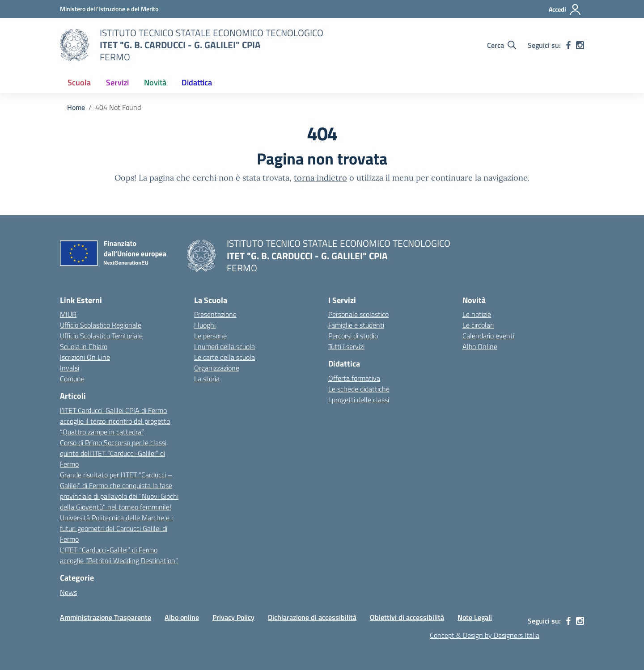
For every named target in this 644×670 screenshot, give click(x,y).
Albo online (182, 617)
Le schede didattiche (359, 389)
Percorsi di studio (353, 336)
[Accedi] (565, 9)
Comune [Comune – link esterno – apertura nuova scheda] (72, 379)
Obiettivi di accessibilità (407, 617)
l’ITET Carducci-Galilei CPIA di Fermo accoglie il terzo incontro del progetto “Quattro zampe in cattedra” (115, 421)
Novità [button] (155, 82)
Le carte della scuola (225, 357)
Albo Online (480, 346)
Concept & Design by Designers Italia (485, 635)
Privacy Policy (233, 617)
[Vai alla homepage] (74, 45)
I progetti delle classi (359, 400)
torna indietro (320, 178)
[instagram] (580, 45)
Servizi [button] (117, 82)
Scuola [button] (79, 82)
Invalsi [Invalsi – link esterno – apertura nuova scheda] (70, 368)
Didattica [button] (197, 82)
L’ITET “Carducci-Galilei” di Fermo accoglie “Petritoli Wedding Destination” (119, 555)
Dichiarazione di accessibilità (312, 617)
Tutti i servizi (346, 346)
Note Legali (475, 617)
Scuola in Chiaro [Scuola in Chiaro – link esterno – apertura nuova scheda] (84, 346)
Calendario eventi (488, 336)
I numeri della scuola (225, 346)
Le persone (210, 336)
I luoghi (205, 325)
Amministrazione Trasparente (106, 617)
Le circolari (478, 325)
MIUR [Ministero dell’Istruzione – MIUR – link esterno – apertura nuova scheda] (68, 314)
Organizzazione (217, 368)
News (68, 592)
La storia (207, 379)
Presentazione (215, 314)
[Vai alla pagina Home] (76, 107)
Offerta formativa (354, 378)
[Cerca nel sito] (502, 45)
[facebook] (568, 45)
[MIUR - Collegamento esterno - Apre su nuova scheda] (109, 9)
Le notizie (477, 314)
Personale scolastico (358, 314)
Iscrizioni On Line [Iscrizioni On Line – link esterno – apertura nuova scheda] (85, 357)
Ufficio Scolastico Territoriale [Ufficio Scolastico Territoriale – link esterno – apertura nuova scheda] (101, 336)
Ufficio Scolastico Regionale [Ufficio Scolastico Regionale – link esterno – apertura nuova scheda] (101, 325)
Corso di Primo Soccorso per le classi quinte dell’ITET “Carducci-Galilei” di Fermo (113, 453)
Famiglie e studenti (356, 325)
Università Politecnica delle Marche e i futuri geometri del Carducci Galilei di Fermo (116, 528)
